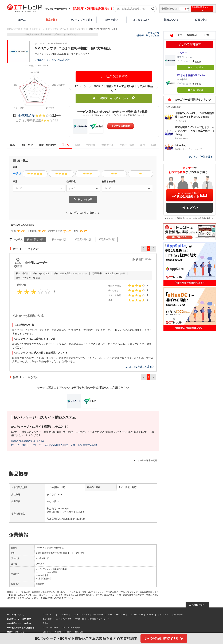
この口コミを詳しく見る (139, 367)
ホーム (22, 20)
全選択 (17, 174)
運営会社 (150, 614)
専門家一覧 (80, 619)
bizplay (68, 632)
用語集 (45, 623)
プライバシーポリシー (116, 614)
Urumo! (58, 632)
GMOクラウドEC (77, 29)
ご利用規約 (63, 614)
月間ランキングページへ (114, 98)
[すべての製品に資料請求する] (164, 638)
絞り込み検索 (83, 199)
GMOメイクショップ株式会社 (52, 60)
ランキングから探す (82, 20)
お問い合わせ (177, 614)
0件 (199, 62)
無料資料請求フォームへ (202, 9)
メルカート (183, 53)
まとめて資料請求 (121, 126)
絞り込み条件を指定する (83, 213)
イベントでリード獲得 (71, 627)
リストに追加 (196, 67)
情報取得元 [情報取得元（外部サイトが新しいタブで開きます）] (154, 33)
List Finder (47, 632)
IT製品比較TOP (14, 29)
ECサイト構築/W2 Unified (191, 75)
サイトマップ (163, 614)
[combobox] (14, 188)
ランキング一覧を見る (201, 157)
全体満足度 (26, 116)
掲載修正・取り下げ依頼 (147, 35)
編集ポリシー (98, 614)
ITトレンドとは (49, 614)
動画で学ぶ (201, 20)
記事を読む (112, 20)
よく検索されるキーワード (98, 619)
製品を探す (52, 20)
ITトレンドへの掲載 (51, 627)
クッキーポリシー (136, 614)
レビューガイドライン (80, 614)
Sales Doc (79, 632)
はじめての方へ (141, 20)
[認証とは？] (18, 266)
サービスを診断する (114, 76)
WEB (26, 29)
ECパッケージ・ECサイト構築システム (49, 29)
